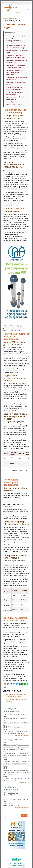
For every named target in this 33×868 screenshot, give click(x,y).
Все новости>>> (24, 783)
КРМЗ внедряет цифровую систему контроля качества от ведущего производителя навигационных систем (16, 747)
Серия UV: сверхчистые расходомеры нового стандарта (15, 72)
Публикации (13, 19)
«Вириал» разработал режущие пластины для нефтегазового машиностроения (16, 755)
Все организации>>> (22, 808)
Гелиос (10, 803)
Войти (18, 12)
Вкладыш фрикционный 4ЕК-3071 (15, 719)
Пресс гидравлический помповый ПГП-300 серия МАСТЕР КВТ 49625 (16, 732)
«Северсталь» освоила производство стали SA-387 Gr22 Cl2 (16, 780)
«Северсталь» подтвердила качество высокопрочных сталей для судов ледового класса (16, 772)
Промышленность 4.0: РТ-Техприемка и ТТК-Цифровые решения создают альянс (16, 764)
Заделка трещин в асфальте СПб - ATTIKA (16, 800)
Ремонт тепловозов (15, 727)
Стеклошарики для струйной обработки (16, 724)
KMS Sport (11, 795)
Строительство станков (16, 714)
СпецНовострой (13, 805)
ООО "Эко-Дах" (13, 793)
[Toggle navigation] (28, 9)
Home (5, 19)
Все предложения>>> (22, 735)
